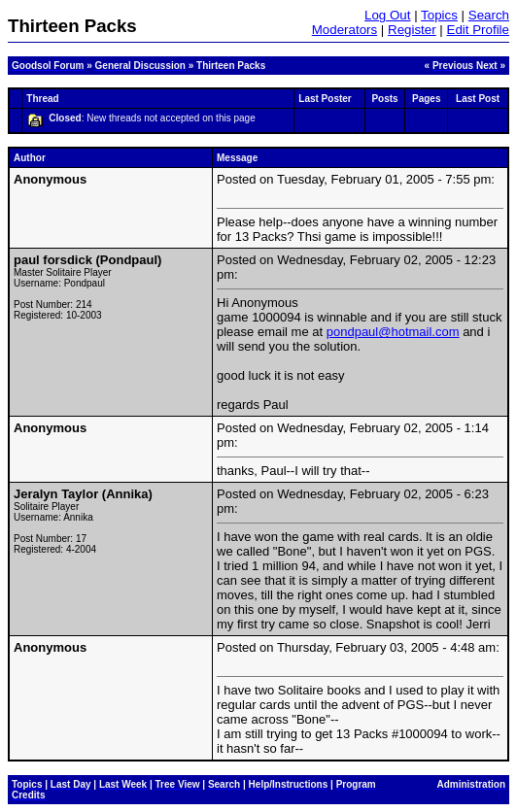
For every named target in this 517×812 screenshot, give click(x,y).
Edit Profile (478, 30)
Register (412, 30)
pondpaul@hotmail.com (393, 332)
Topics (439, 15)
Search (489, 15)
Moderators (345, 30)
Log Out (387, 15)
